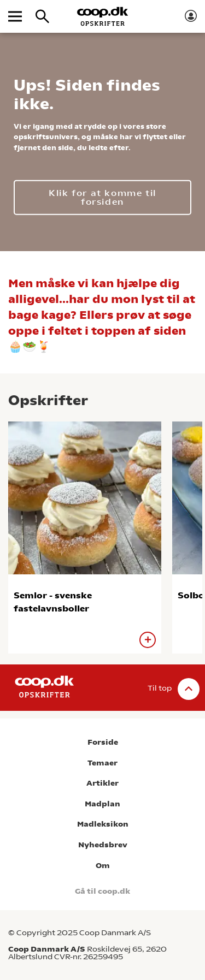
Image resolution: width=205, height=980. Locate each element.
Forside (103, 742)
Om (103, 866)
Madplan (102, 804)
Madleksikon (103, 824)
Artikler (102, 783)
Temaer (102, 763)
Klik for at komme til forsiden (102, 197)
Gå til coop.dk (102, 891)
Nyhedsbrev (103, 845)
